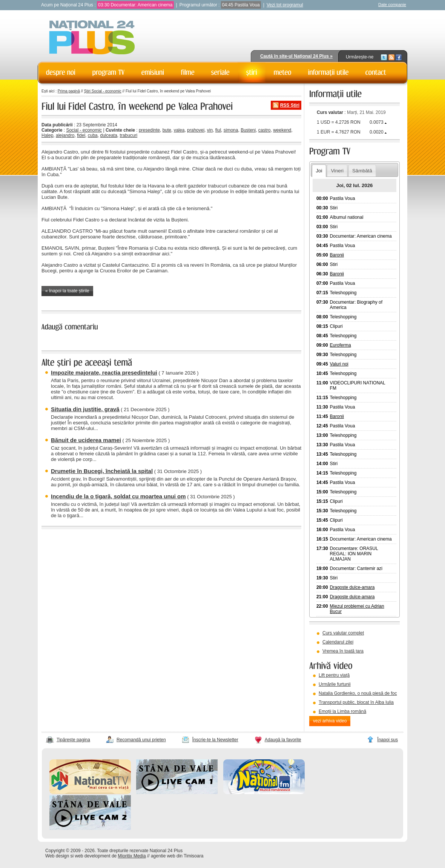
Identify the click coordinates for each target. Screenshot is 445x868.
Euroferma (341, 345)
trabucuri (129, 135)
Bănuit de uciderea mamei (86, 440)
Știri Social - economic (103, 91)
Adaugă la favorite (283, 740)
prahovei (196, 130)
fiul (218, 130)
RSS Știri (290, 105)
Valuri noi (339, 364)
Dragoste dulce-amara (352, 587)
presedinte (149, 130)
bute (167, 130)
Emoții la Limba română (342, 711)
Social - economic (84, 130)
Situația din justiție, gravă (85, 409)
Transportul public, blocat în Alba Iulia (356, 702)
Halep (47, 135)
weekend (282, 130)
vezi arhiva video (330, 721)
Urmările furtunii (335, 684)
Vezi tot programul (285, 5)
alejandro (65, 135)
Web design (57, 856)
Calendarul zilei (338, 642)
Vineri (337, 171)
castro (265, 130)
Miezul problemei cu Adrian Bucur (357, 609)
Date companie (392, 5)
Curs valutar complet (343, 633)
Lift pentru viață (334, 675)
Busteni (248, 130)
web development (93, 856)
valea (179, 130)
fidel (81, 135)
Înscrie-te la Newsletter (215, 740)
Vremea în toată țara (343, 651)
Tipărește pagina (73, 740)
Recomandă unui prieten (141, 740)
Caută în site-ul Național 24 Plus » (296, 56)
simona (231, 130)
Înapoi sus (387, 740)
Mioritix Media (132, 856)
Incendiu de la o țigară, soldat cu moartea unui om (118, 496)
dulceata (108, 135)
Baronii (337, 255)
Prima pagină (69, 91)
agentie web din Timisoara (177, 856)
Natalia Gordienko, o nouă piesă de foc (358, 693)
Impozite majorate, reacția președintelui (104, 373)
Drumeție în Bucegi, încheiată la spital (102, 471)
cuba (93, 135)
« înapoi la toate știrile (67, 291)
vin (210, 130)
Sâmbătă (362, 171)
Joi (319, 171)
